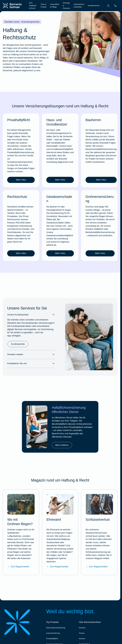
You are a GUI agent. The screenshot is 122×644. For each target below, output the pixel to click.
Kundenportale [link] (18, 344)
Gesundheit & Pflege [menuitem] (55, 6)
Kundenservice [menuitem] (94, 5)
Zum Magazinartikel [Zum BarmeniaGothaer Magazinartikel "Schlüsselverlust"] (97, 567)
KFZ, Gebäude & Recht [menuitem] (33, 5)
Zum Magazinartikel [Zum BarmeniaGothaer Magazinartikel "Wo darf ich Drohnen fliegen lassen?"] (18, 567)
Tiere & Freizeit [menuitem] (44, 6)
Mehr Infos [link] (21, 180)
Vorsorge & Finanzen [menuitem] (66, 5)
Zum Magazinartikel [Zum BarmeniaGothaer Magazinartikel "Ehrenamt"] (57, 567)
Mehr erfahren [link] (62, 445)
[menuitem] (108, 6)
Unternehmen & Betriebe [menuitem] (79, 6)
